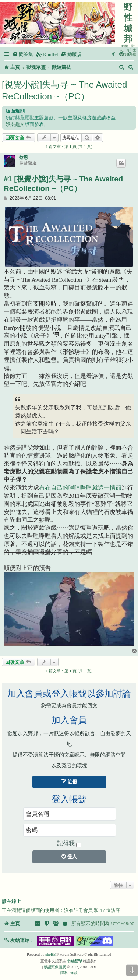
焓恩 (24, 158)
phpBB (50, 954)
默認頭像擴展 (55, 967)
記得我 (69, 844)
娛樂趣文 (15, 124)
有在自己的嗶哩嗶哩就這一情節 (80, 488)
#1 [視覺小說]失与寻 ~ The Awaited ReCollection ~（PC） (63, 184)
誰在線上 (11, 902)
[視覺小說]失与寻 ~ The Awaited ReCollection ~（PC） (64, 90)
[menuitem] (23, 54)
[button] (19, 940)
